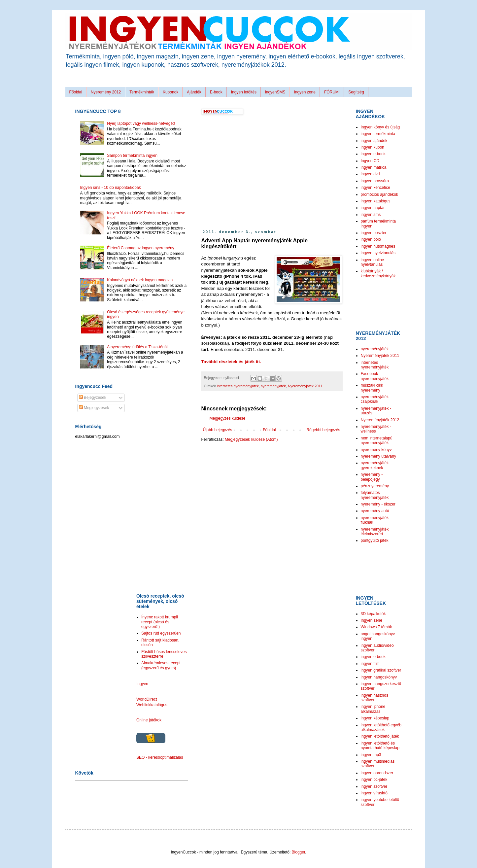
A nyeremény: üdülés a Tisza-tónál (137, 347)
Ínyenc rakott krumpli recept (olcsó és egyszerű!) (160, 622)
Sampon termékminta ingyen (132, 156)
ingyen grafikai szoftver (381, 670)
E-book (216, 92)
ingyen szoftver (374, 786)
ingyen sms (371, 215)
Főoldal (76, 92)
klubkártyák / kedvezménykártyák (378, 273)
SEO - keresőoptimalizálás (160, 757)
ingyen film (370, 664)
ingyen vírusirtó (374, 793)
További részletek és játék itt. (231, 362)
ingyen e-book (373, 154)
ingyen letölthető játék (380, 736)
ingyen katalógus (376, 201)
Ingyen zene (305, 92)
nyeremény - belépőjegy (372, 477)
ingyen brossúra (375, 181)
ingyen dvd (370, 174)
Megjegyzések (94, 408)
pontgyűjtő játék (375, 540)
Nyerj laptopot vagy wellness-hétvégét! (141, 123)
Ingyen (142, 684)
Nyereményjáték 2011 (305, 386)
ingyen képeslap (375, 718)
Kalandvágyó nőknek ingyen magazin (140, 280)
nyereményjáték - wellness (376, 429)
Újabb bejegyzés (218, 430)
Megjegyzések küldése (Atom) (251, 439)
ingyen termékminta (378, 134)
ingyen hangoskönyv (379, 677)
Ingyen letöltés (244, 92)
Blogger (299, 852)
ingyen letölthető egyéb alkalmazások (381, 727)
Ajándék (194, 92)
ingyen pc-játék (374, 780)
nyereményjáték (273, 386)
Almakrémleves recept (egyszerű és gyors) (161, 665)
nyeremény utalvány (378, 456)
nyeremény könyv (376, 450)
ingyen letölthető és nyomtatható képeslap (380, 746)
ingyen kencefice (375, 188)
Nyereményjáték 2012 (380, 420)
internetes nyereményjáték (238, 386)
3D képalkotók (373, 614)
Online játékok (149, 720)
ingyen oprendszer (377, 773)
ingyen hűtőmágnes (378, 246)
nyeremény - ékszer (378, 504)
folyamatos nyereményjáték (375, 495)
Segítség (356, 92)
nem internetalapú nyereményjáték (377, 440)
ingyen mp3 (371, 755)
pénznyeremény (375, 486)
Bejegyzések (93, 398)
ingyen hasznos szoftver (375, 698)
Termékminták (142, 92)
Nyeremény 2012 (106, 92)
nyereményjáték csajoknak (375, 399)
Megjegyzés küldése (228, 418)
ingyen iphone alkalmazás (373, 709)
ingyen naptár (373, 208)
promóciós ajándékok (379, 194)
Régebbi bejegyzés (323, 430)
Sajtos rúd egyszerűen (161, 633)
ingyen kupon (373, 147)
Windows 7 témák (376, 627)
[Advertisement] (257, 172)
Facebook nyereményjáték (375, 376)
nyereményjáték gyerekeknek (375, 465)
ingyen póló (371, 239)
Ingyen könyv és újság (380, 127)
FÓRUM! (332, 92)
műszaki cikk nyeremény (372, 388)
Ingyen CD (370, 161)
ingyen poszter (374, 233)
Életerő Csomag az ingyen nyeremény (140, 248)
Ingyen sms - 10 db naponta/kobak (111, 188)
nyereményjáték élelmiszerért (375, 532)
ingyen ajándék (374, 141)
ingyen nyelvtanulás (378, 253)
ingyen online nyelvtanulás (373, 262)
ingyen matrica (374, 167)
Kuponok (170, 92)
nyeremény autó (375, 511)
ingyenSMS (275, 92)
